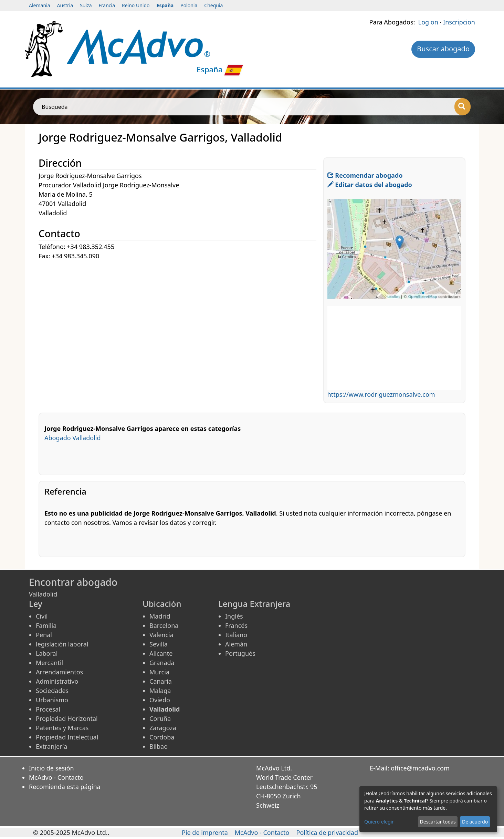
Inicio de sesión (51, 768)
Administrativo (57, 681)
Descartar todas (438, 822)
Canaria (161, 681)
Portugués (240, 653)
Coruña (160, 718)
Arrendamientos (59, 672)
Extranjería (51, 746)
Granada (162, 663)
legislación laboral (62, 644)
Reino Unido (136, 5)
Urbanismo (52, 700)
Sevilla (159, 644)
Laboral (47, 653)
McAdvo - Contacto (56, 777)
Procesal (48, 709)
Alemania (40, 5)
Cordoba (162, 737)
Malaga (160, 691)
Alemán (236, 644)
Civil (42, 616)
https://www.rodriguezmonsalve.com (381, 394)
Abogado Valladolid (73, 438)
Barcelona (164, 625)
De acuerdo (475, 822)
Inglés (234, 616)
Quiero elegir (379, 822)
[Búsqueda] (463, 107)
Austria (65, 5)
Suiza (86, 5)
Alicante (161, 653)
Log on (428, 22)
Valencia (161, 635)
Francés (236, 625)
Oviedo (160, 700)
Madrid (160, 616)
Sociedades (52, 691)
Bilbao (159, 746)
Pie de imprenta (205, 832)
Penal (44, 635)
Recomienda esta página (65, 787)
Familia (46, 625)
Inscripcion (459, 22)
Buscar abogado (443, 49)
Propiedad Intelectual (67, 737)
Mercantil (49, 663)
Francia (107, 5)
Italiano (236, 635)
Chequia (213, 5)
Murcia (159, 672)
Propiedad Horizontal (67, 718)
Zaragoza (163, 728)
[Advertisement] (181, 309)
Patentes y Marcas (62, 728)
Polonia (189, 5)
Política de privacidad (327, 832)
